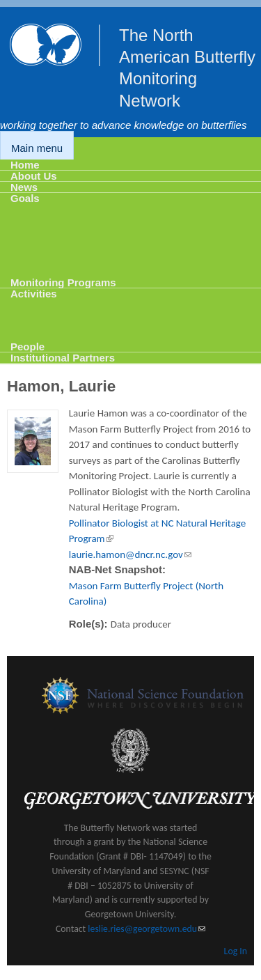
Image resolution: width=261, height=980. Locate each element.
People (27, 346)
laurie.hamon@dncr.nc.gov (130, 554)
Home (25, 165)
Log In (236, 951)
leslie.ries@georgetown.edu (147, 929)
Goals (25, 198)
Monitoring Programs (63, 282)
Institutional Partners (63, 358)
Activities (34, 294)
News (24, 187)
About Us (34, 176)
